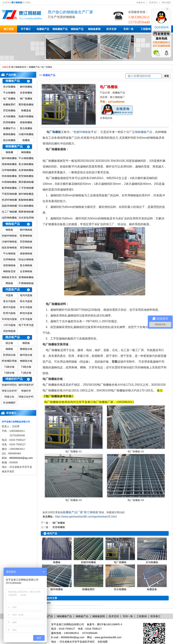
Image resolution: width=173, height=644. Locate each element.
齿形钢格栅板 (26, 170)
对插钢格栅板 (9, 182)
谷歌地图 (103, 642)
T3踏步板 (26, 367)
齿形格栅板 (26, 93)
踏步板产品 (13, 337)
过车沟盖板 (26, 319)
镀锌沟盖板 (9, 307)
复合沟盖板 (9, 301)
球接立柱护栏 (26, 397)
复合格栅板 (26, 128)
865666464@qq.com (21, 458)
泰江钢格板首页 (19, 67)
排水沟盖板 (26, 307)
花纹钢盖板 (9, 331)
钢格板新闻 (94, 29)
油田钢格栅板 (9, 218)
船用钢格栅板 (9, 188)
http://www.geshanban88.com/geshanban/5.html (86, 517)
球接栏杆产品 (14, 379)
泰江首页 (9, 29)
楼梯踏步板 (26, 349)
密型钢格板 (26, 248)
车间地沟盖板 (9, 319)
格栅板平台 (9, 128)
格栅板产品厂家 (73, 512)
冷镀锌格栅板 (26, 134)
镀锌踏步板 (26, 355)
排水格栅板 (9, 87)
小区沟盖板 (9, 325)
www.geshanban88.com (108, 637)
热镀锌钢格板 (9, 236)
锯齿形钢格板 (9, 248)
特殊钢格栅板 (9, 176)
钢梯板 (9, 349)
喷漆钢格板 (26, 236)
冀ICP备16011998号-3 (110, 624)
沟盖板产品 (13, 289)
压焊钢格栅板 (9, 170)
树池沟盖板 (26, 313)
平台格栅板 (9, 93)
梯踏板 (26, 343)
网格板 (9, 283)
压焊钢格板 (9, 259)
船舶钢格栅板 (26, 200)
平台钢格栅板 (26, 158)
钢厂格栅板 (26, 99)
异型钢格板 (26, 242)
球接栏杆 (26, 391)
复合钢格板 (26, 265)
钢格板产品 (77, 29)
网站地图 (166, 3)
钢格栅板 (26, 152)
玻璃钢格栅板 (26, 277)
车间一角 (128, 29)
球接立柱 (9, 397)
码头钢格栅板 (26, 206)
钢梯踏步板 (26, 361)
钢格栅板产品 (60, 29)
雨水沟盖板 (26, 301)
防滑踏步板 (9, 355)
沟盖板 (9, 295)
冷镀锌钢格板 (9, 242)
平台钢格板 (9, 253)
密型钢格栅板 (26, 176)
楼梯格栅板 (9, 134)
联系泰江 (11, 413)
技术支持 (111, 29)
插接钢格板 (26, 253)
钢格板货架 (9, 271)
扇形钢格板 (9, 265)
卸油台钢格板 (26, 259)
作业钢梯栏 (9, 403)
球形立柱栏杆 (9, 391)
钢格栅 (9, 152)
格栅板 (26, 140)
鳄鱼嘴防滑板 (9, 361)
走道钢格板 (26, 271)
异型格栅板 (9, 110)
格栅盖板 (26, 110)
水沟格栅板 (9, 116)
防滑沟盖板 (9, 313)
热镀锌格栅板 (26, 116)
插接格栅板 (26, 122)
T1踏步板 (26, 373)
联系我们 (154, 3)
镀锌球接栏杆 (26, 385)
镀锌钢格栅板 (9, 158)
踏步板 (9, 343)
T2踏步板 (9, 367)
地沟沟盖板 (26, 295)
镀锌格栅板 (26, 87)
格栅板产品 (43, 29)
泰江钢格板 (91, 512)
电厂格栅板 (9, 99)
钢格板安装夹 (9, 277)
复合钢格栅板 (26, 164)
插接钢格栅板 (9, 164)
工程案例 (146, 29)
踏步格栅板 (9, 140)
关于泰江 (26, 29)
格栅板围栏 (9, 104)
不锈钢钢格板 (26, 283)
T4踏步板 (9, 373)
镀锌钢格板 (26, 230)
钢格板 (9, 230)
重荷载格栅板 (26, 104)
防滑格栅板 (9, 122)
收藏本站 (141, 3)
